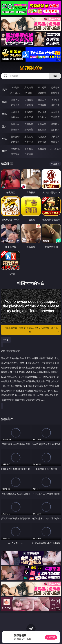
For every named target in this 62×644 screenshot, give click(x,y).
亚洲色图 (29, 124)
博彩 (4, 90)
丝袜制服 (29, 105)
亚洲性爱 (15, 112)
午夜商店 (29, 149)
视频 (4, 102)
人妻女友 (42, 137)
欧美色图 (42, 124)
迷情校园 (15, 142)
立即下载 (51, 637)
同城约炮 (15, 149)
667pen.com (31, 68)
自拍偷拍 (29, 100)
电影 (4, 114)
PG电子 (15, 87)
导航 (4, 151)
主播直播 (42, 105)
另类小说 (29, 142)
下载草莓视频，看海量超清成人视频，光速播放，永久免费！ (32, 330)
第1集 (6, 340)
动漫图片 (55, 124)
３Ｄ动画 (55, 100)
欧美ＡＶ (42, 100)
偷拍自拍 (29, 112)
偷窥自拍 (15, 124)
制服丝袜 (15, 117)
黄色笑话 (42, 142)
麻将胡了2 (15, 93)
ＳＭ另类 (55, 105)
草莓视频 (42, 149)
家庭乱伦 (29, 137)
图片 (4, 126)
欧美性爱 (55, 112)
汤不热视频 (55, 149)
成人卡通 (42, 112)
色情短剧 (29, 154)
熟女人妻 (15, 105)
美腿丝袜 (15, 129)
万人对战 (42, 87)
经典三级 (29, 117)
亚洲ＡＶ (15, 100)
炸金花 (29, 93)
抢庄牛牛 (55, 93)
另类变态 (55, 117)
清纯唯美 (29, 129)
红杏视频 (15, 154)
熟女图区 (42, 129)
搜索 (55, 76)
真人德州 (29, 87)
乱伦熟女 (42, 117)
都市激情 (15, 137)
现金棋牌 (42, 93)
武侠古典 (55, 137)
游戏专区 (55, 87)
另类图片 (55, 129)
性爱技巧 (55, 142)
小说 (4, 139)
